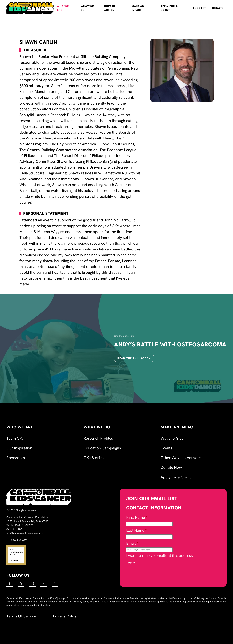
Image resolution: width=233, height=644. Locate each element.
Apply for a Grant (169, 8)
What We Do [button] (87, 8)
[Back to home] (30, 8)
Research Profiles (98, 438)
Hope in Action (110, 8)
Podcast (199, 8)
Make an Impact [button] (138, 8)
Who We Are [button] (63, 8)
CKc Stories (94, 458)
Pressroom (16, 458)
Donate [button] (218, 8)
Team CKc (15, 438)
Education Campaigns (102, 448)
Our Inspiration (19, 448)
